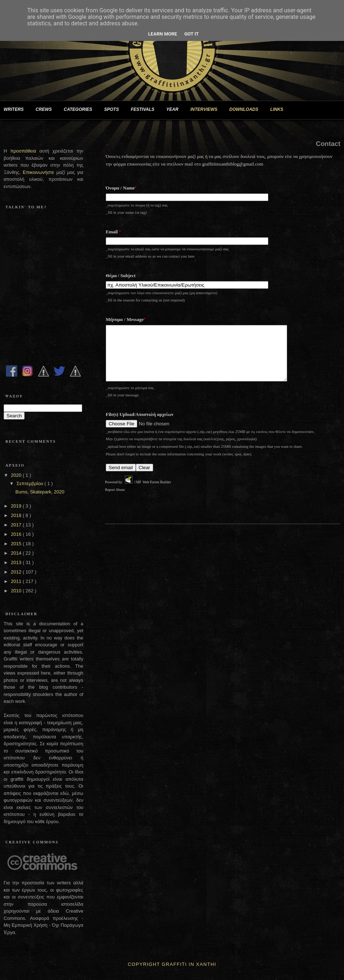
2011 (17, 581)
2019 (17, 506)
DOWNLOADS (247, 110)
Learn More (163, 34)
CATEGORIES (81, 110)
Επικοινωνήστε (40, 172)
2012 (17, 572)
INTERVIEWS (207, 110)
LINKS (280, 110)
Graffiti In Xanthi (189, 964)
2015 (17, 544)
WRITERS (16, 110)
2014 (17, 553)
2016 (17, 534)
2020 (17, 475)
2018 (17, 515)
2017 (17, 525)
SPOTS (114, 110)
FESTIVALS (145, 110)
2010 (17, 591)
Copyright (144, 964)
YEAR (175, 110)
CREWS (47, 110)
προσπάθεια (23, 151)
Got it (192, 34)
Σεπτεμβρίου (31, 483)
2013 (17, 562)
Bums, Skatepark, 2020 (40, 492)
